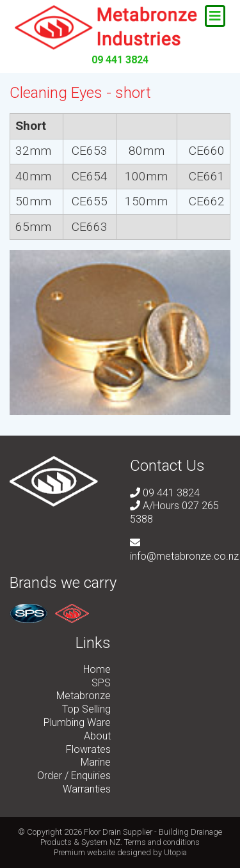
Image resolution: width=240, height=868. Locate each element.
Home (97, 669)
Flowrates (88, 749)
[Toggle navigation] (215, 16)
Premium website (84, 852)
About (97, 736)
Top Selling (86, 709)
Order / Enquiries (74, 776)
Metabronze (84, 696)
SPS (101, 683)
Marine (96, 762)
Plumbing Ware (77, 722)
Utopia (175, 852)
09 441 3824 (120, 60)
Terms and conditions (162, 842)
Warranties (87, 789)
